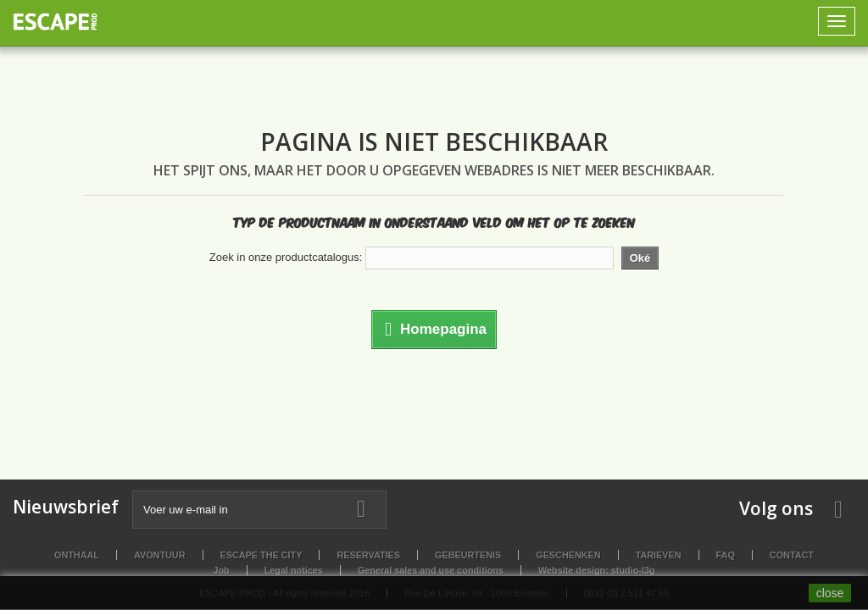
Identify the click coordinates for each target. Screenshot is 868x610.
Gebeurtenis (468, 555)
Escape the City (262, 555)
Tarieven (659, 555)
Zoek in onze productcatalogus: (286, 257)
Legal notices (294, 570)
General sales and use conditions (431, 570)
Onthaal (77, 555)
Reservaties (368, 555)
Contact (792, 555)
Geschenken (568, 555)
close (830, 593)
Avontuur (160, 555)
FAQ (726, 555)
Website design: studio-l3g (597, 570)
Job (221, 570)
